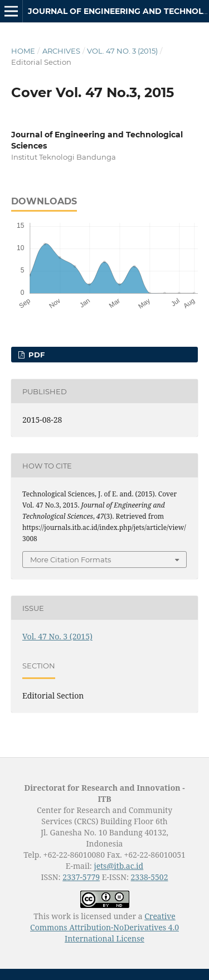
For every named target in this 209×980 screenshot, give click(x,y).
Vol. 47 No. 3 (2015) (122, 51)
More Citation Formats (71, 560)
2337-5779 (81, 877)
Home (23, 51)
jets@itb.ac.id (118, 866)
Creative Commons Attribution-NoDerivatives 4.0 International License (104, 927)
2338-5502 (150, 877)
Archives (61, 51)
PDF (35, 355)
